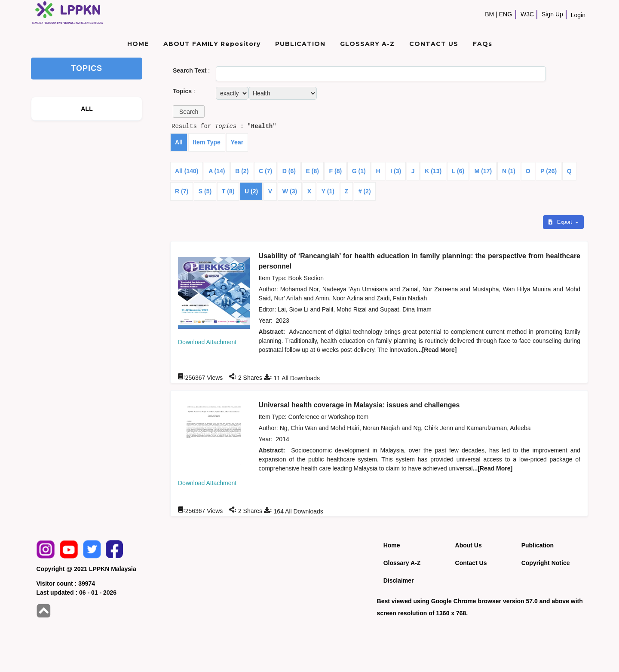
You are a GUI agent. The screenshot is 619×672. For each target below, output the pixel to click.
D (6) (289, 171)
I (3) (396, 171)
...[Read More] (437, 350)
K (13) (433, 171)
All (179, 142)
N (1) (509, 171)
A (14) (217, 171)
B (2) (242, 171)
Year (237, 142)
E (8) (313, 171)
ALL (87, 109)
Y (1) (328, 191)
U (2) (251, 191)
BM (489, 14)
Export (561, 222)
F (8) (336, 171)
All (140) (187, 171)
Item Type (207, 142)
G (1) (359, 171)
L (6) (458, 171)
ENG (506, 14)
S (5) (205, 191)
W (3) (290, 191)
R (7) (182, 191)
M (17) (483, 171)
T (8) (228, 191)
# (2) (365, 191)
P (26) (549, 171)
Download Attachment (207, 342)
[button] (189, 111)
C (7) (265, 171)
